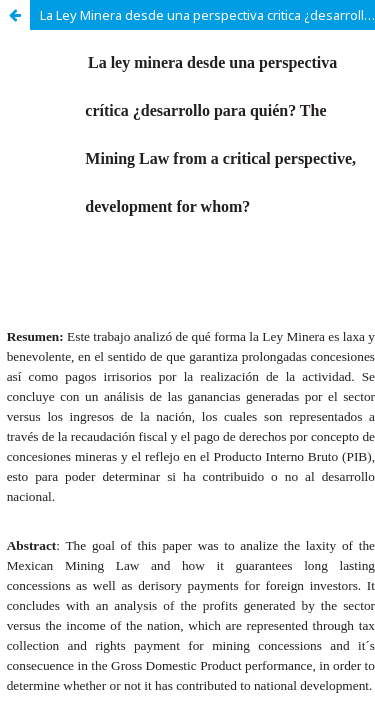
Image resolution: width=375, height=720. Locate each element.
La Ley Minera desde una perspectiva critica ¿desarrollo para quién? (207, 15)
